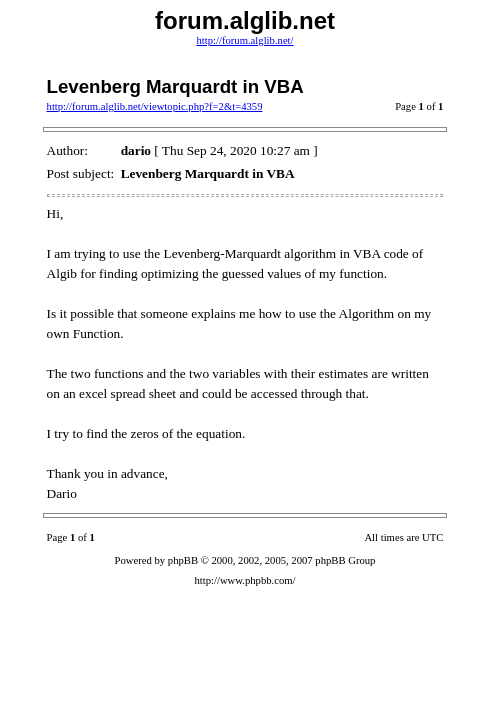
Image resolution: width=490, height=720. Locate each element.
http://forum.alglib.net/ (244, 40)
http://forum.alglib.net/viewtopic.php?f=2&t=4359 (155, 106)
